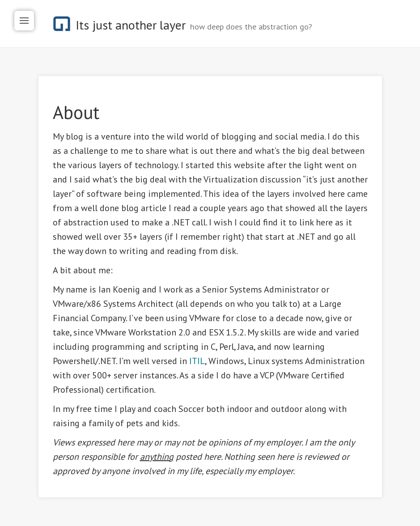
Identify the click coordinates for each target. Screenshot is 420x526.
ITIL (197, 361)
